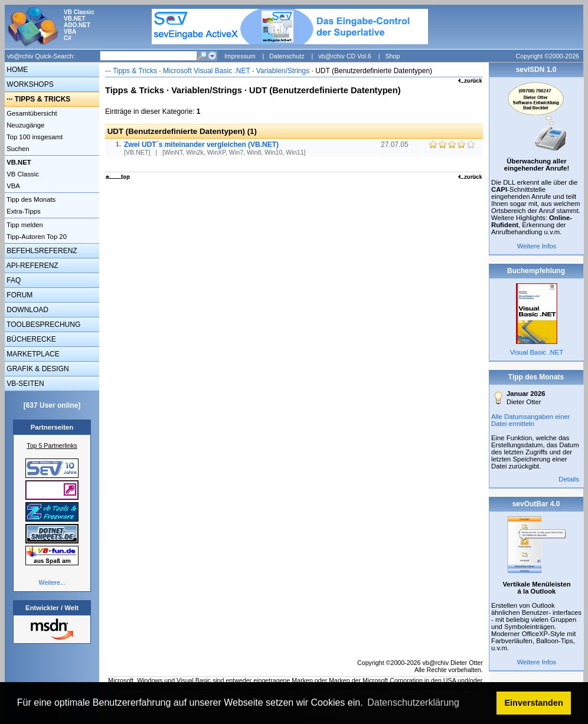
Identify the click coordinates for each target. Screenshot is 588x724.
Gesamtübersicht (31, 113)
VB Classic (22, 174)
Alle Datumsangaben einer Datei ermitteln (531, 420)
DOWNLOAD (27, 310)
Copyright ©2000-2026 (548, 56)
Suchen (17, 149)
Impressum (240, 56)
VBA (12, 186)
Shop (392, 56)
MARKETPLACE (32, 354)
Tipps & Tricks (135, 71)
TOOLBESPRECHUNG (43, 325)
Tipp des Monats (30, 199)
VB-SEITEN (24, 384)
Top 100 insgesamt (34, 137)
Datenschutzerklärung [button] (413, 702)
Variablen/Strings (283, 71)
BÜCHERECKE (30, 339)
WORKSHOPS (29, 84)
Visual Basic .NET (537, 352)
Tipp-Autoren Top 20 (36, 237)
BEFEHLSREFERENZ (41, 251)
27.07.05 (396, 145)
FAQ (13, 280)
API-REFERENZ (32, 266)
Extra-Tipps (23, 211)
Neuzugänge (24, 125)
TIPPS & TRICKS (43, 99)
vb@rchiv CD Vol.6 (345, 56)
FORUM (19, 295)
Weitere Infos (537, 246)
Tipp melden (24, 225)
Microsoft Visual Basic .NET (207, 71)
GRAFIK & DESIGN (37, 369)
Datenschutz (287, 56)
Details (569, 479)
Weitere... (52, 582)
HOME (16, 70)
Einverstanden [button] (534, 703)
